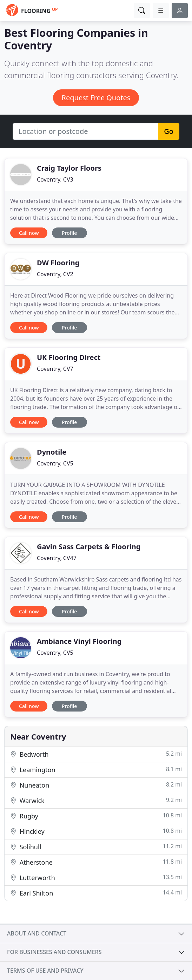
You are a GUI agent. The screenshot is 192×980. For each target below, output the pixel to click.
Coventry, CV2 (55, 274)
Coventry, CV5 (55, 463)
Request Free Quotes (96, 98)
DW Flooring (58, 263)
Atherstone (96, 862)
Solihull (96, 847)
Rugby (96, 816)
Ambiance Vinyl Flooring (79, 641)
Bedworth (96, 754)
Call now (29, 233)
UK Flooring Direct (69, 357)
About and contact (37, 933)
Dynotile (52, 452)
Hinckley (96, 831)
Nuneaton (96, 785)
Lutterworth (96, 877)
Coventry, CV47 (57, 558)
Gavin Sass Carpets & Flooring (89, 547)
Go (169, 131)
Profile (69, 233)
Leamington (96, 770)
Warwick (96, 800)
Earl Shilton (96, 893)
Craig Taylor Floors (69, 168)
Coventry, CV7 (55, 369)
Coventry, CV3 (55, 179)
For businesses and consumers (54, 952)
